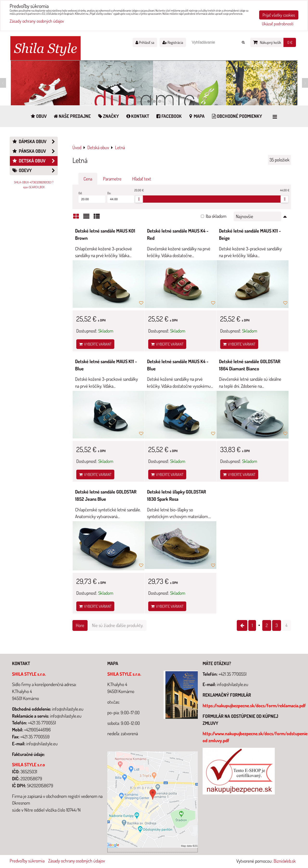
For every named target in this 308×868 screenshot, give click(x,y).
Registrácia (173, 42)
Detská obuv (35, 161)
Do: (121, 197)
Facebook (169, 116)
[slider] (139, 199)
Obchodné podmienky (236, 116)
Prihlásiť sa (145, 42)
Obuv (38, 116)
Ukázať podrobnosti (278, 24)
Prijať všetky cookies (279, 15)
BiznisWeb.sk (285, 861)
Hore (80, 625)
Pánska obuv (35, 151)
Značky (108, 116)
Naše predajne (72, 116)
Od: (92, 197)
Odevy (35, 170)
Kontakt (137, 116)
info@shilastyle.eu (233, 684)
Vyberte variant (95, 344)
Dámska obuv (35, 142)
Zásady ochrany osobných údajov (77, 861)
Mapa (196, 116)
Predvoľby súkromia (27, 861)
